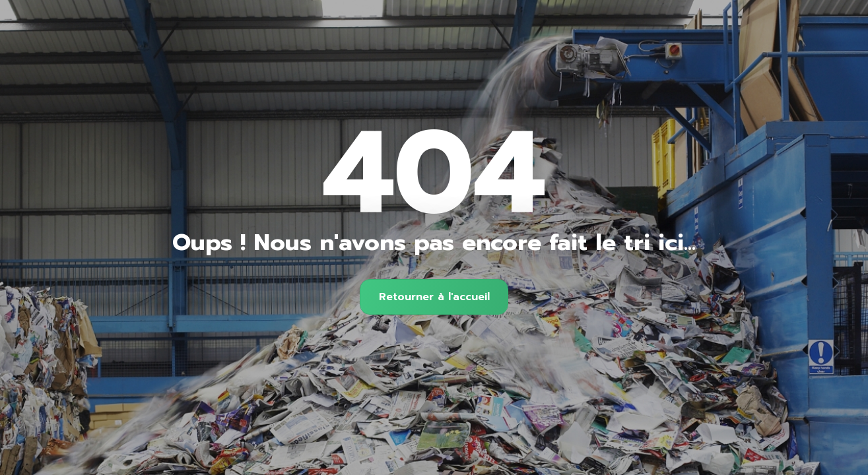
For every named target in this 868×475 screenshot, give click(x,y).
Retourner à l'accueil (434, 297)
